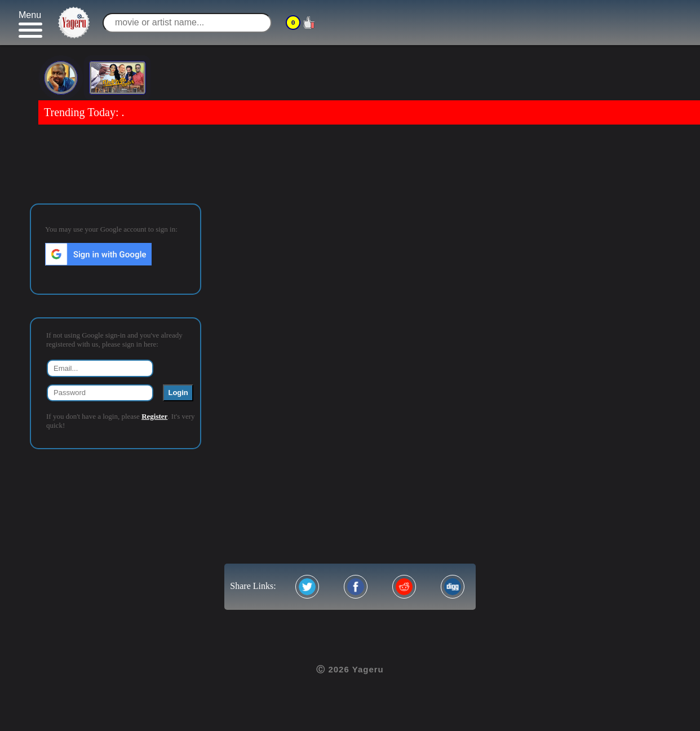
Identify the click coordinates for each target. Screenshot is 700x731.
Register (154, 416)
